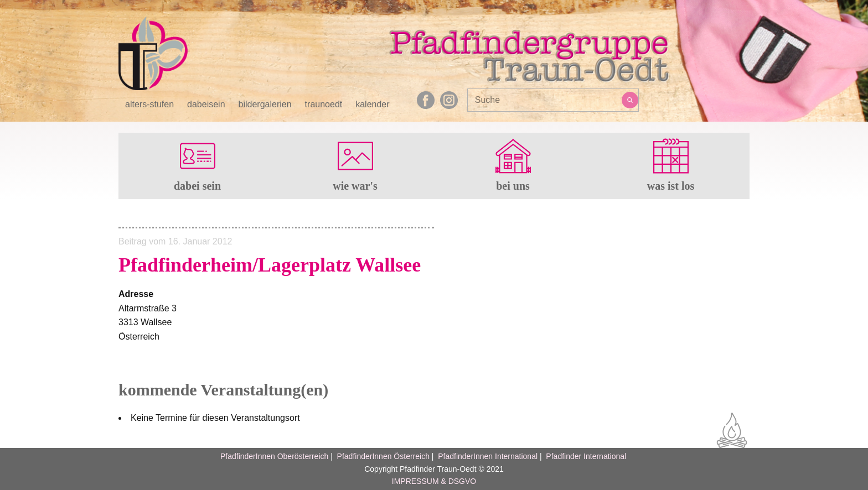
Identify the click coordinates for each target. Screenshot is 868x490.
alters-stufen (149, 105)
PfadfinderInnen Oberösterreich (274, 456)
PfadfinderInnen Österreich (383, 456)
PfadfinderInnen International (488, 456)
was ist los (671, 186)
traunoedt (324, 105)
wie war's (355, 186)
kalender (372, 105)
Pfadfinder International (585, 456)
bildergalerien (265, 105)
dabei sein (197, 186)
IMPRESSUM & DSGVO (434, 481)
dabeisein (206, 105)
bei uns (513, 186)
